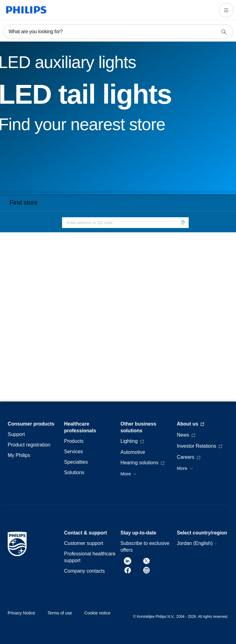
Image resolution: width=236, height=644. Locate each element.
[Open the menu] (226, 10)
